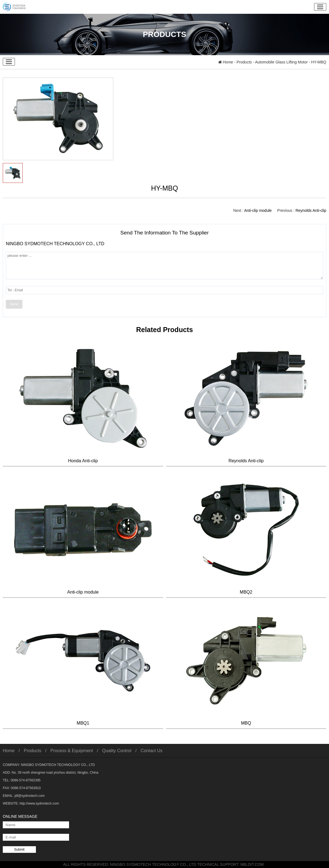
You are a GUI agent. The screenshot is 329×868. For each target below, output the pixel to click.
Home (226, 62)
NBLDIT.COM (253, 864)
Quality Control (117, 751)
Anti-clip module (258, 210)
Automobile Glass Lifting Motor (281, 62)
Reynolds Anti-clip (311, 210)
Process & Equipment (72, 751)
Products (244, 62)
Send (14, 304)
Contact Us (152, 751)
